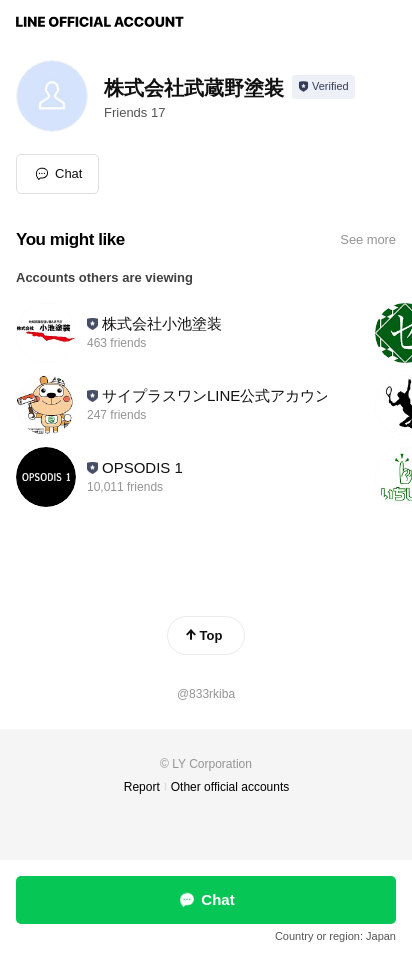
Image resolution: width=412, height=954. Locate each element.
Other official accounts (230, 787)
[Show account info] (323, 87)
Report (142, 787)
